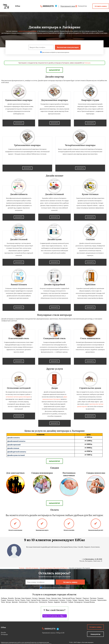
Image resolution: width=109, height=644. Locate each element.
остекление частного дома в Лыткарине (18, 397)
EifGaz (3, 627)
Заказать (19, 123)
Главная (22, 568)
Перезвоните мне (68, 6)
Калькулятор (81, 6)
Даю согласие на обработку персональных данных (55, 52)
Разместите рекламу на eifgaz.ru (54, 616)
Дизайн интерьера (32, 568)
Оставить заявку (101, 6)
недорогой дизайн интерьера (28, 31)
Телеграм (87, 63)
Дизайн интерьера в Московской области (54, 568)
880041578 (48, 6)
